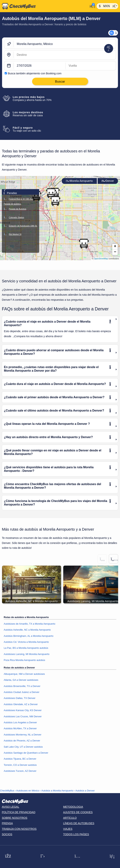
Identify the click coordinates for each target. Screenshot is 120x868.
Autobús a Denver (85, 791)
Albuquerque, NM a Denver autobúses (24, 674)
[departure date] (40, 66)
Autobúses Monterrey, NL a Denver (23, 735)
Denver (108, 181)
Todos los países (76, 834)
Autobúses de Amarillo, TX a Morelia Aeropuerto (29, 624)
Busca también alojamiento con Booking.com (35, 73)
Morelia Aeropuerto (79, 181)
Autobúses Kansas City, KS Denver (23, 710)
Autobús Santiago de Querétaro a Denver (26, 753)
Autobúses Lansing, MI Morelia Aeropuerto (27, 654)
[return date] (91, 66)
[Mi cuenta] (92, 6)
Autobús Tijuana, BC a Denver (20, 759)
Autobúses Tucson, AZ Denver (20, 771)
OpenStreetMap (101, 259)
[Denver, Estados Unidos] (65, 55)
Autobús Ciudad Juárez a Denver (22, 692)
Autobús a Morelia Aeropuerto (57, 791)
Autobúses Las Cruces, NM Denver (23, 716)
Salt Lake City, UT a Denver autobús (23, 747)
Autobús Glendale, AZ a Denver (21, 704)
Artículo (70, 818)
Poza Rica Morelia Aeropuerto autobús (24, 660)
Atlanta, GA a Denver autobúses (21, 680)
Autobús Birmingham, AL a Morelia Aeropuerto (29, 636)
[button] (55, 201)
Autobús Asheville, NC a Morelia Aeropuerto (27, 630)
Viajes (68, 829)
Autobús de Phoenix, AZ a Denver (22, 741)
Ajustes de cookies (78, 812)
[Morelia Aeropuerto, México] (65, 44)
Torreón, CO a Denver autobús (20, 765)
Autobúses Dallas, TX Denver (20, 698)
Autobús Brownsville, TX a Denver (22, 686)
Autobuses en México (28, 791)
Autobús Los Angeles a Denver (20, 722)
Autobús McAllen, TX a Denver (20, 728)
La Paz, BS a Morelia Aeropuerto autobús (26, 648)
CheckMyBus (7, 791)
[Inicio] (44, 6)
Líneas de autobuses (79, 823)
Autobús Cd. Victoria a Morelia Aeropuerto (26, 642)
